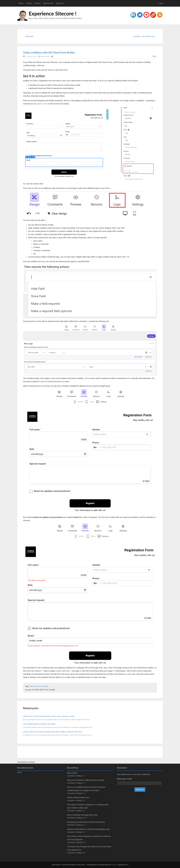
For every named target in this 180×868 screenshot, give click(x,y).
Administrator (45, 56)
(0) (155, 56)
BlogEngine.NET (104, 865)
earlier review (42, 104)
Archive (29, 3)
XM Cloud (34, 686)
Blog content (72, 773)
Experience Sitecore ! (53, 14)
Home (21, 3)
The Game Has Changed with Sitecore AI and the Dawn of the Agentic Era (89, 848)
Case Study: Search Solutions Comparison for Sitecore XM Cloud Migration (89, 838)
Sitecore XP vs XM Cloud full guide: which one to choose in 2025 (49, 716)
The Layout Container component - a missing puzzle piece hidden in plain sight (88, 806)
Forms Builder (43, 686)
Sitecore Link (48, 3)
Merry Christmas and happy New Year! (82, 815)
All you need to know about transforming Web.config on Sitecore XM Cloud (53, 732)
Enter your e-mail (124, 779)
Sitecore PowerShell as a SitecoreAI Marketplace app (88, 829)
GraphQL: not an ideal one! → (145, 36)
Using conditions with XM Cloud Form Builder (49, 52)
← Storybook (28, 36)
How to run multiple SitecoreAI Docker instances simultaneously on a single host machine (86, 789)
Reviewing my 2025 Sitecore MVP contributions (86, 822)
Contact (37, 3)
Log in (161, 3)
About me (60, 3)
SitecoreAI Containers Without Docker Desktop (86, 780)
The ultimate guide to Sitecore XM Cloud (39, 724)
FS (127, 865)
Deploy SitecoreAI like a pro (78, 797)
